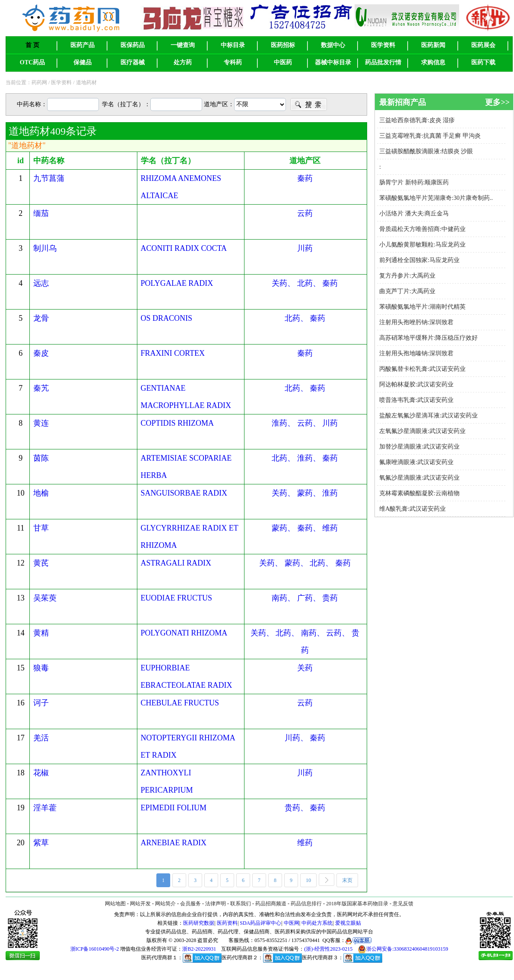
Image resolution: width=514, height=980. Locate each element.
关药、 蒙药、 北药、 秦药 (305, 563)
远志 (41, 283)
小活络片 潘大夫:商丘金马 (414, 213)
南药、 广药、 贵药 (305, 598)
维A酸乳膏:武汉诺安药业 (412, 509)
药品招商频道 (271, 904)
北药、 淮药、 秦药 (305, 458)
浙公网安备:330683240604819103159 (403, 949)
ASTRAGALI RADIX (176, 563)
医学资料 (383, 45)
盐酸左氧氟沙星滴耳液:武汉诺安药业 (428, 416)
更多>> (497, 102)
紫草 (41, 843)
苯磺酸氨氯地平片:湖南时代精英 (422, 307)
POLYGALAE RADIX (177, 283)
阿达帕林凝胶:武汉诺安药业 (416, 384)
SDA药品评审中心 (260, 923)
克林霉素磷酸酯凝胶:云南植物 (419, 493)
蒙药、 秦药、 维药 (305, 528)
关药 (305, 668)
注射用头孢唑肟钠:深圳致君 (416, 322)
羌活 (41, 738)
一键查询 (183, 45)
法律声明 (216, 904)
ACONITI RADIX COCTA (184, 248)
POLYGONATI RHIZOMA (184, 633)
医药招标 (283, 45)
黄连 (41, 423)
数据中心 (333, 45)
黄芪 (41, 563)
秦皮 (41, 353)
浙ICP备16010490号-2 (95, 949)
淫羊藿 (45, 808)
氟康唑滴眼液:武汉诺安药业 (416, 462)
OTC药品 (32, 62)
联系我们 (241, 904)
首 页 (32, 45)
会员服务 (190, 904)
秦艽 (41, 388)
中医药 (283, 62)
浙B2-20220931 (199, 949)
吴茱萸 (45, 598)
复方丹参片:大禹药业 (407, 276)
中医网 (292, 923)
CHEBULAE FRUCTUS (180, 703)
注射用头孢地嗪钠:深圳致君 (416, 353)
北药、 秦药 (305, 318)
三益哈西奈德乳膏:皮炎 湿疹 (417, 120)
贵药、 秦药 (305, 808)
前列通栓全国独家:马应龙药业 (419, 260)
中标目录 (233, 45)
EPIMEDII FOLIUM (174, 808)
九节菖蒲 (49, 178)
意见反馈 (403, 904)
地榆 (41, 493)
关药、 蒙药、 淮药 (305, 493)
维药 (305, 843)
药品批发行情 (383, 62)
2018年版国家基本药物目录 (357, 904)
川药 (305, 248)
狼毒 (41, 668)
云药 (305, 213)
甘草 (41, 528)
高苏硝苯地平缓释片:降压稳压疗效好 (428, 338)
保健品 (82, 62)
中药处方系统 (317, 923)
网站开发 (140, 904)
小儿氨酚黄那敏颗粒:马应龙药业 (422, 245)
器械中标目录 (333, 62)
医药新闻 (433, 45)
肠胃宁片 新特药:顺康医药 (414, 182)
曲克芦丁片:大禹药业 (407, 291)
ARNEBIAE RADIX (174, 843)
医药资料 (227, 923)
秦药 (305, 178)
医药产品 (82, 45)
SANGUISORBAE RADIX (184, 493)
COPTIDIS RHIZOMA (178, 423)
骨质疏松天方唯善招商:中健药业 (422, 229)
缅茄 (41, 213)
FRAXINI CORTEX (173, 353)
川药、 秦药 (305, 738)
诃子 (41, 703)
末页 (350, 881)
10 (311, 881)
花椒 (41, 773)
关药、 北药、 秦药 (305, 283)
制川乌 (45, 248)
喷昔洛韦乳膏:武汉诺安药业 (416, 400)
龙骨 (41, 318)
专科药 (233, 62)
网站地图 (115, 904)
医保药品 (133, 45)
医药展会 (483, 45)
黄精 (41, 633)
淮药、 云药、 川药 (305, 423)
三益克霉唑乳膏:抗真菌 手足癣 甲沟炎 (430, 136)
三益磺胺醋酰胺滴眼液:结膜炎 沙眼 (426, 151)
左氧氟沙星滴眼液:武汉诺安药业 (422, 431)
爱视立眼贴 (348, 923)
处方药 (183, 62)
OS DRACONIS (167, 318)
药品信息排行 (306, 904)
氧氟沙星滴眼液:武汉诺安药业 (419, 478)
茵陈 (41, 458)
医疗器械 (133, 62)
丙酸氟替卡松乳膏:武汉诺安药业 (422, 369)
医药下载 (483, 62)
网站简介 (165, 904)
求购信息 (433, 62)
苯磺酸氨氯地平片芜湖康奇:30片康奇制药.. (436, 198)
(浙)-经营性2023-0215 (328, 949)
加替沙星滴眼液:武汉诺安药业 (419, 447)
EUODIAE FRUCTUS (177, 598)
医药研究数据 (199, 923)
